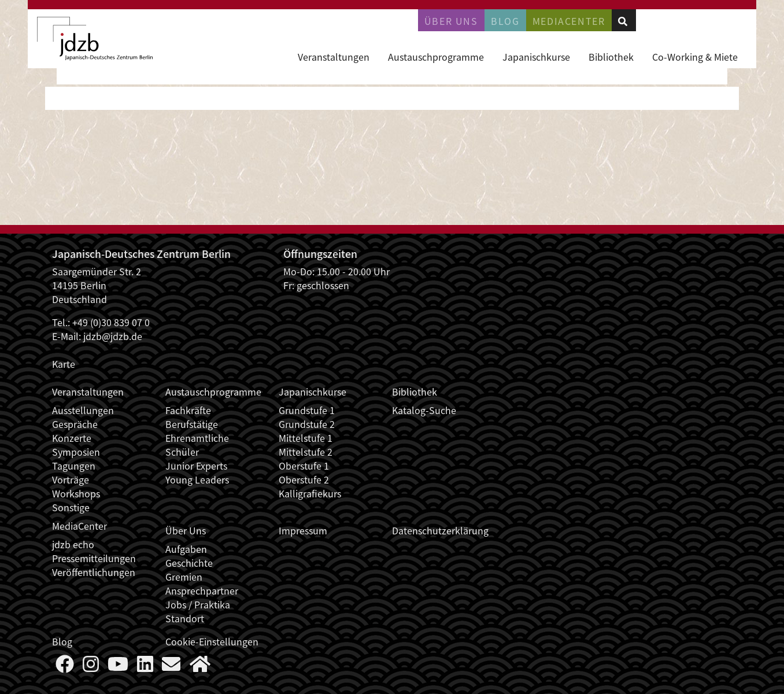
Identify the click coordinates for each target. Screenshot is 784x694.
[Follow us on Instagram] (91, 667)
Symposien (76, 452)
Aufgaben (186, 549)
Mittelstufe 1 (306, 438)
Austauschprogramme (436, 57)
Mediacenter (569, 21)
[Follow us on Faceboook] (65, 667)
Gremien (184, 577)
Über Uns (186, 530)
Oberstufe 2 (304, 479)
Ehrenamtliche (197, 438)
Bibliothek (611, 57)
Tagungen (74, 466)
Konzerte (72, 438)
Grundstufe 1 (307, 410)
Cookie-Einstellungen (212, 641)
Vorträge (71, 479)
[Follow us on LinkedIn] (145, 667)
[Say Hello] (171, 667)
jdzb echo (73, 544)
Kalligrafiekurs (310, 493)
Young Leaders (197, 479)
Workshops (76, 493)
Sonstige (71, 507)
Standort (185, 618)
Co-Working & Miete (695, 57)
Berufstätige (192, 424)
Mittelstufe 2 (306, 452)
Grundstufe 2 (307, 424)
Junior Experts (196, 466)
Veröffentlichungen (94, 572)
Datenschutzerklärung (440, 530)
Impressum (303, 530)
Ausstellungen (83, 410)
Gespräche (75, 424)
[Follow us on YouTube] (118, 667)
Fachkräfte (188, 410)
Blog (505, 21)
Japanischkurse (536, 57)
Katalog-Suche (424, 410)
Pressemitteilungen (94, 558)
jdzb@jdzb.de (113, 336)
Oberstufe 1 (304, 466)
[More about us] (200, 667)
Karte (64, 364)
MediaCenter (79, 526)
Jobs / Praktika (198, 604)
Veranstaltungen (334, 57)
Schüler (182, 452)
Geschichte (189, 563)
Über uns (451, 21)
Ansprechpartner (202, 590)
